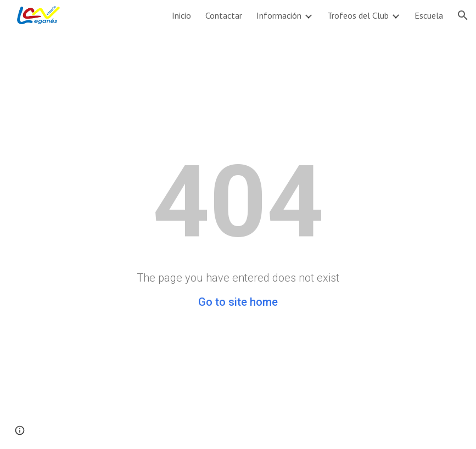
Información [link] (279, 15)
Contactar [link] (224, 15)
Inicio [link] (181, 15)
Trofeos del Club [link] (358, 15)
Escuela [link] (429, 15)
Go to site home (238, 302)
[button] (463, 15)
